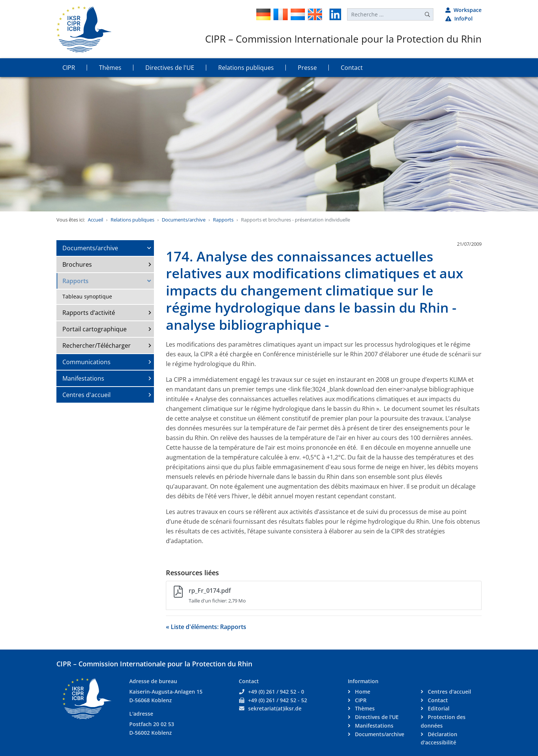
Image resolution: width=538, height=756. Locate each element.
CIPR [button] (69, 68)
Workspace (463, 10)
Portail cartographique (95, 329)
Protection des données (443, 721)
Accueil (95, 220)
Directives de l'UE (376, 717)
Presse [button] (307, 68)
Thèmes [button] (110, 68)
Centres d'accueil (86, 395)
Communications (86, 362)
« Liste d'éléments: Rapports (206, 627)
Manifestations (83, 378)
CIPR (360, 700)
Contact (437, 700)
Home (362, 692)
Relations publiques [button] (246, 68)
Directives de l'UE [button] (170, 68)
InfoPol (459, 18)
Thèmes (364, 708)
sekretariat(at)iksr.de (275, 708)
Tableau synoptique (87, 296)
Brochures (77, 264)
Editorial (438, 708)
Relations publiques (132, 220)
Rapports (223, 220)
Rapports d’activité (89, 313)
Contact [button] (352, 68)
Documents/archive (184, 220)
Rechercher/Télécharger (97, 346)
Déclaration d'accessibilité (439, 738)
